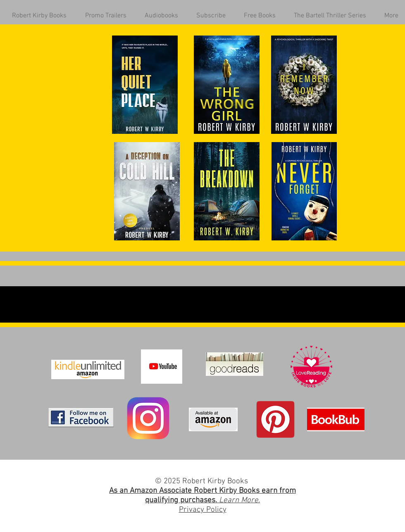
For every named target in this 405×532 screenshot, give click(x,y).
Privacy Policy (203, 510)
